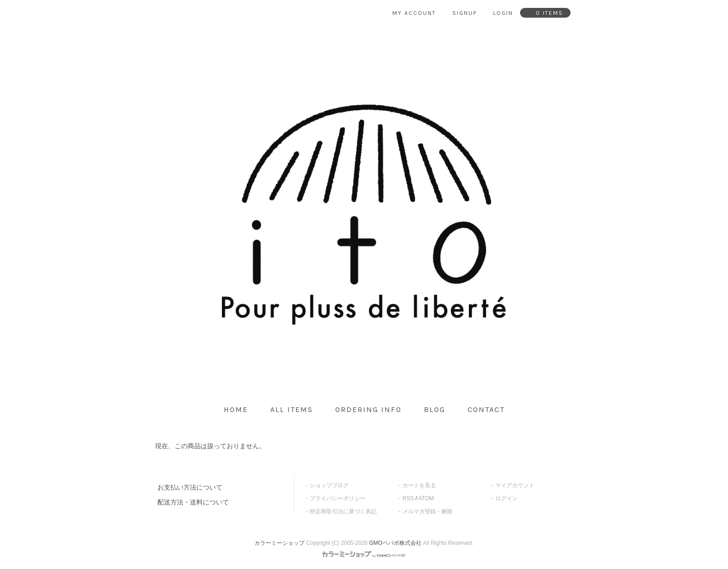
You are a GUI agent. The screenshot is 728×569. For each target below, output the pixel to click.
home (236, 409)
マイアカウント (515, 485)
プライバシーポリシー (338, 498)
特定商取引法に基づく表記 (343, 511)
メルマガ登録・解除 (428, 511)
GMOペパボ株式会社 (395, 543)
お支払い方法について (190, 487)
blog (435, 409)
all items (292, 409)
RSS (408, 498)
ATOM (426, 498)
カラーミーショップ (279, 543)
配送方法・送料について (193, 502)
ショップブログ (329, 485)
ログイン (507, 498)
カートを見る (419, 485)
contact (486, 409)
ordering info (368, 409)
